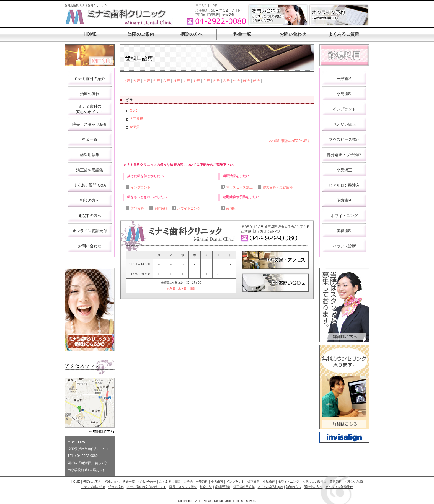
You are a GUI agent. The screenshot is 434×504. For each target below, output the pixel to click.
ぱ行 (256, 81)
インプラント (141, 187)
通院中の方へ (90, 216)
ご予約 (188, 482)
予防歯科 (161, 208)
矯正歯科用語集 (90, 170)
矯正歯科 (254, 482)
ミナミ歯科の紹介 (90, 79)
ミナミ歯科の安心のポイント (147, 487)
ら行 (206, 81)
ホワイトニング (189, 208)
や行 (197, 81)
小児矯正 (344, 170)
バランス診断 (344, 246)
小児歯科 (344, 94)
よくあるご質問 (344, 34)
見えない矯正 (344, 124)
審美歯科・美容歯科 (278, 187)
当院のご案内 (141, 34)
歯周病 (231, 208)
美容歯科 (137, 208)
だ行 (236, 81)
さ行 (147, 81)
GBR (133, 110)
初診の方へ (192, 34)
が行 (216, 81)
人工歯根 (136, 119)
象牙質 (135, 127)
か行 (137, 81)
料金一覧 (242, 34)
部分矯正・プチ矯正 (344, 155)
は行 (177, 81)
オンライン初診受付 (90, 231)
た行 (157, 81)
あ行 (127, 81)
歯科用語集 (90, 155)
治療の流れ (90, 94)
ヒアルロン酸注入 (344, 185)
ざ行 (226, 81)
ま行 (187, 81)
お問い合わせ (293, 34)
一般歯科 (344, 79)
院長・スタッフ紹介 (90, 124)
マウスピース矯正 (239, 187)
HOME (90, 34)
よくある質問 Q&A (90, 185)
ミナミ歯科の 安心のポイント (90, 109)
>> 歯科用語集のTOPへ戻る (290, 141)
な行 (167, 81)
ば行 (246, 81)
